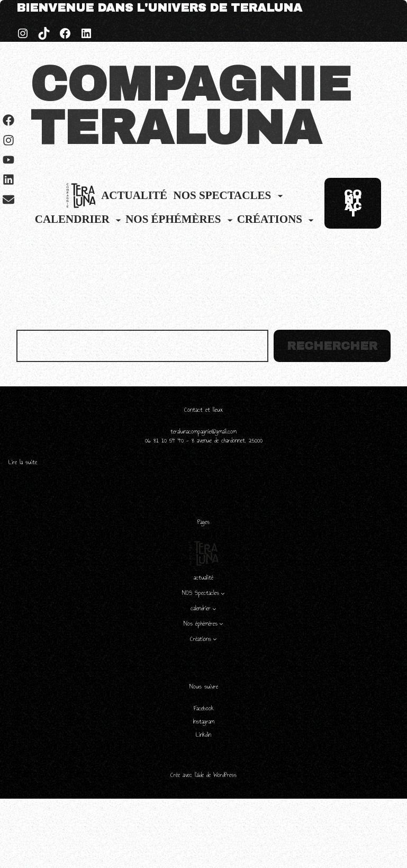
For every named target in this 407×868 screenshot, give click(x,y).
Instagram (204, 721)
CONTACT (353, 203)
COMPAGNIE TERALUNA (191, 106)
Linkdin (203, 735)
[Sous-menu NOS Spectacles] (280, 196)
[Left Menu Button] (9, 842)
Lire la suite (23, 462)
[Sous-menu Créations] (311, 220)
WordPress (225, 775)
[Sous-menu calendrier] (118, 220)
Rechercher (332, 346)
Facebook (204, 708)
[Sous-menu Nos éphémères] (230, 220)
